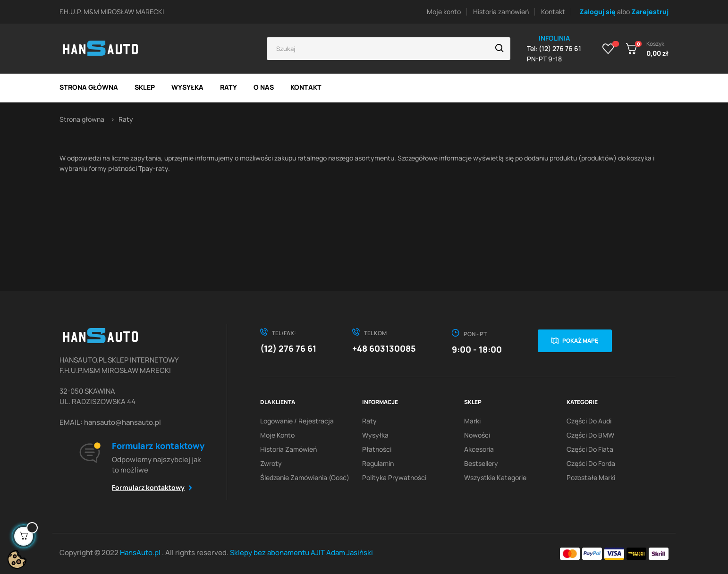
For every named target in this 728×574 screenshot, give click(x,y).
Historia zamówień (501, 12)
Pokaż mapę (580, 341)
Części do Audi (589, 421)
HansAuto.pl (141, 553)
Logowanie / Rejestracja (297, 421)
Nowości (477, 435)
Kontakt (553, 12)
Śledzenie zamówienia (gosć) (305, 477)
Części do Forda (591, 463)
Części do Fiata (590, 449)
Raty (369, 421)
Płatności (377, 449)
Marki (472, 421)
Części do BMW (590, 435)
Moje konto (444, 12)
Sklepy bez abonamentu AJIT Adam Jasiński (301, 553)
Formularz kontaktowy (148, 487)
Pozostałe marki (591, 477)
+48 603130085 (384, 348)
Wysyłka (375, 435)
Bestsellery (481, 463)
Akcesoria (479, 449)
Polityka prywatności (394, 477)
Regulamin (378, 463)
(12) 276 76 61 (288, 348)
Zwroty (271, 463)
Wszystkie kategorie (495, 477)
